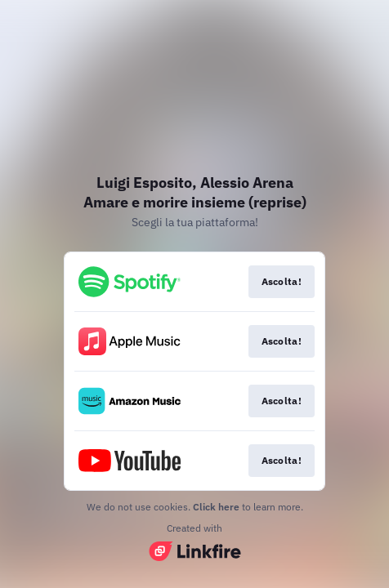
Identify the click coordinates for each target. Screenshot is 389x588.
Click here (216, 507)
